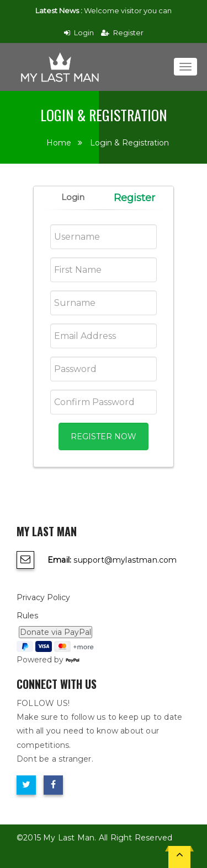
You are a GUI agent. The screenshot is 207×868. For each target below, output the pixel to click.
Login (79, 33)
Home (59, 143)
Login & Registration (129, 143)
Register (122, 33)
